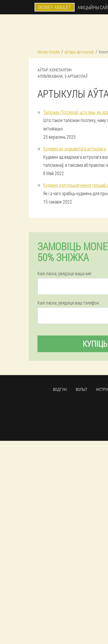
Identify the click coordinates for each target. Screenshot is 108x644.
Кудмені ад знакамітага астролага (74, 149)
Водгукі (60, 389)
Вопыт (82, 389)
